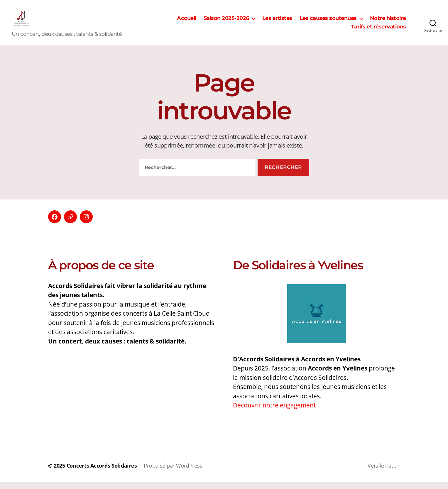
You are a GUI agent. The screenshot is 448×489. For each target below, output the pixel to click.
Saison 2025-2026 (226, 22)
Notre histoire (388, 22)
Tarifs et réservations (379, 30)
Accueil (187, 22)
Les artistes (277, 22)
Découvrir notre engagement (274, 412)
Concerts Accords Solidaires (102, 472)
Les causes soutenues (328, 22)
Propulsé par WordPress (173, 472)
